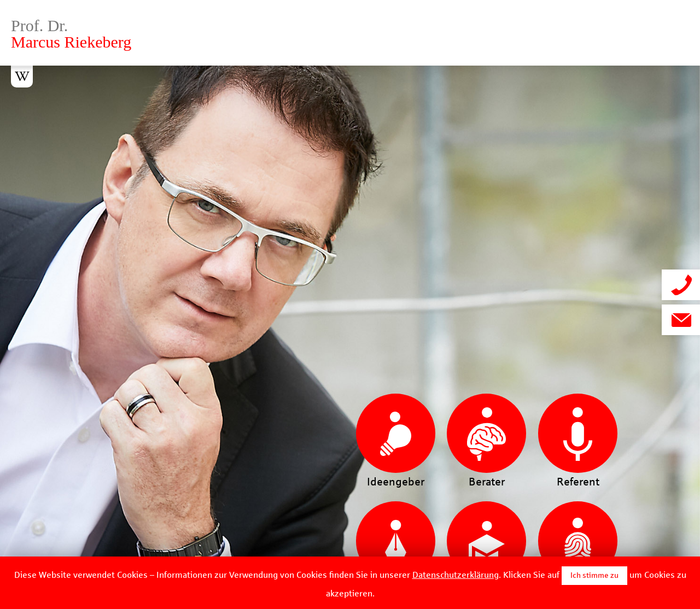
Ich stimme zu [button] (594, 575)
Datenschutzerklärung (456, 575)
